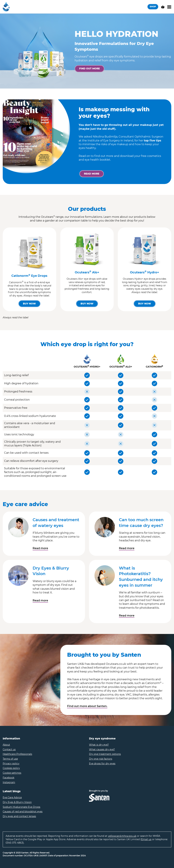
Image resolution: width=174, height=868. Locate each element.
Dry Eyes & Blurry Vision (17, 802)
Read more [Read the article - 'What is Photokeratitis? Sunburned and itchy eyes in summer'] (127, 616)
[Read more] (92, 174)
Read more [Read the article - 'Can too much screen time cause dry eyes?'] (127, 548)
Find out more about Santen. (87, 706)
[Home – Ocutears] (6, 7)
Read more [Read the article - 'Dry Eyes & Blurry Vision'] (40, 600)
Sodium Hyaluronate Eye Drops (21, 807)
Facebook (8, 778)
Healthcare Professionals (17, 754)
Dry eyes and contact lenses (19, 816)
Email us (146, 839)
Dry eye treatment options (105, 754)
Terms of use (10, 759)
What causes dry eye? (102, 749)
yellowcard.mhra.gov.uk (122, 836)
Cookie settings (12, 773)
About (6, 745)
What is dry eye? (99, 745)
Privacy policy (11, 764)
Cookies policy (11, 768)
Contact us (9, 749)
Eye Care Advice (12, 797)
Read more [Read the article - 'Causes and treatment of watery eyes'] (40, 548)
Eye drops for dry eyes (102, 764)
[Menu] (169, 7)
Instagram (9, 782)
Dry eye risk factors (101, 759)
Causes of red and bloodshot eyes (23, 812)
